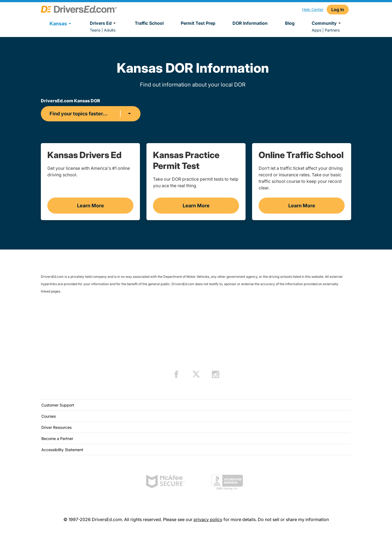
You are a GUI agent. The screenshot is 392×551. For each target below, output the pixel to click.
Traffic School (149, 23)
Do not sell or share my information (293, 519)
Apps (316, 30)
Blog (290, 23)
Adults (110, 30)
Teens (95, 30)
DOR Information (250, 23)
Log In (338, 10)
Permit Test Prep (198, 23)
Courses (49, 416)
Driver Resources (56, 427)
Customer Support (58, 405)
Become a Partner (57, 438)
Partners (332, 30)
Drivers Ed (104, 23)
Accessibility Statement (62, 450)
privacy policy (208, 519)
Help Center (313, 9)
